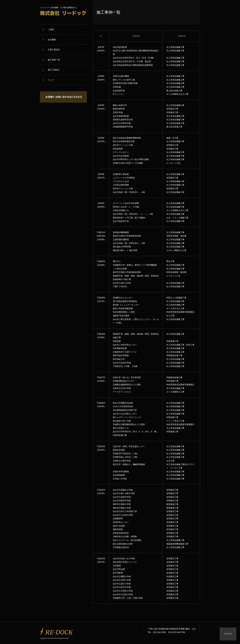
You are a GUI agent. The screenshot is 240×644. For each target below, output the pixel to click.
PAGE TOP (228, 634)
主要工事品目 (54, 50)
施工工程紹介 (54, 70)
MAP (194, 629)
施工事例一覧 (54, 60)
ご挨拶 (51, 29)
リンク (51, 80)
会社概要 (52, 40)
